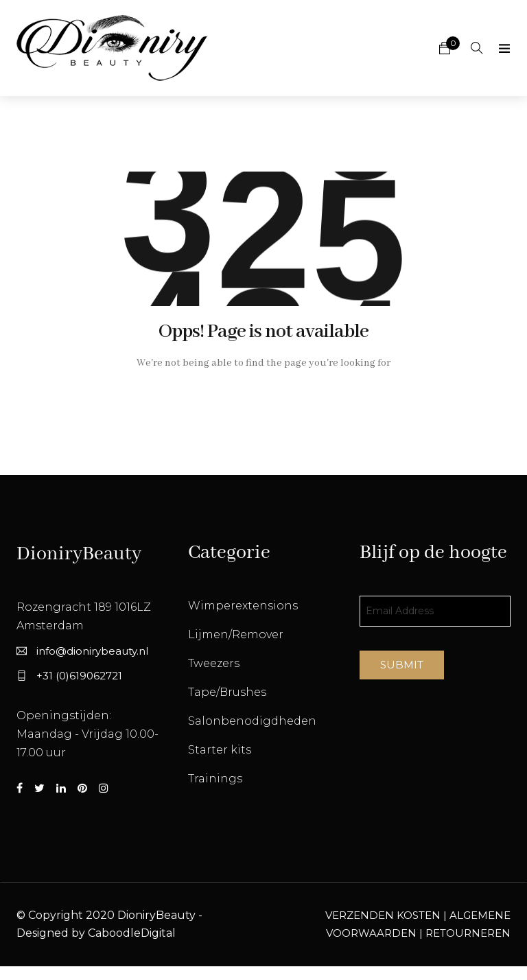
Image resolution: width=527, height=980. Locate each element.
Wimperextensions (243, 606)
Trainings (215, 779)
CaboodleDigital (132, 933)
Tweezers (214, 663)
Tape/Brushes (227, 692)
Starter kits (220, 750)
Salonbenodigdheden (252, 721)
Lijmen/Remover (236, 634)
